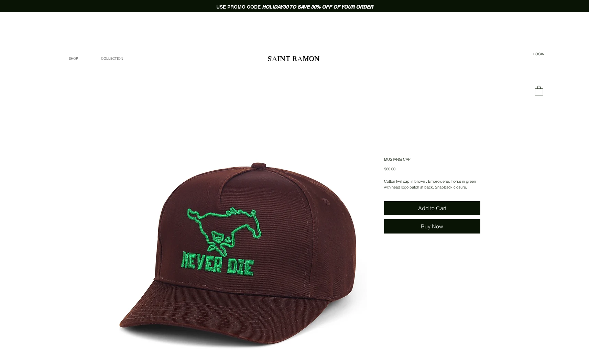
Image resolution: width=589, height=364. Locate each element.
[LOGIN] (539, 54)
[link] (539, 90)
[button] (112, 59)
